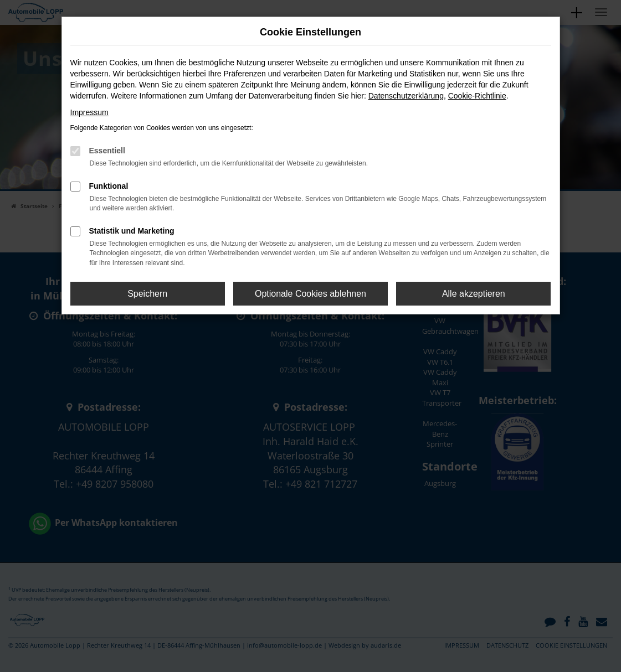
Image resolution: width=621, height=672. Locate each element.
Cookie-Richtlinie (477, 96)
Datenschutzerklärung (406, 96)
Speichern (147, 294)
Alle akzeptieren (474, 294)
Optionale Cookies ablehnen (311, 294)
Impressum (89, 112)
